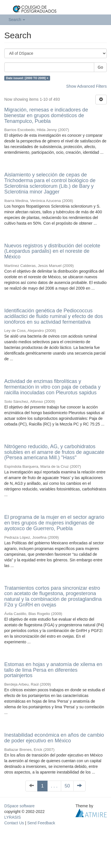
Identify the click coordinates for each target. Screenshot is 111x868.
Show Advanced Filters (87, 86)
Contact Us (14, 823)
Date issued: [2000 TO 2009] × (27, 78)
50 (67, 786)
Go (100, 67)
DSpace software (19, 806)
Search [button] (17, 20)
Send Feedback (41, 823)
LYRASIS (13, 817)
